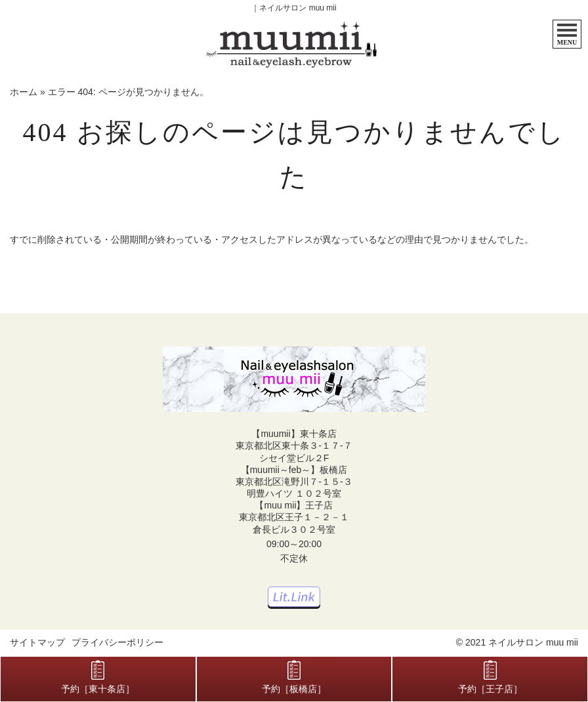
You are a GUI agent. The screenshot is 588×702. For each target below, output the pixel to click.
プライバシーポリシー (117, 642)
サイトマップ (37, 642)
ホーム (24, 92)
